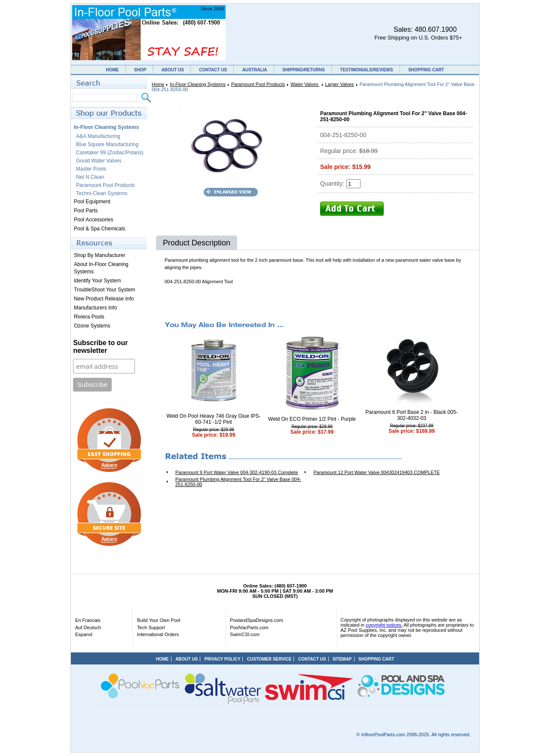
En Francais (88, 620)
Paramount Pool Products (258, 84)
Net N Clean (90, 177)
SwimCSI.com (245, 634)
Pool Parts (86, 211)
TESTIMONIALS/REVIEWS (366, 70)
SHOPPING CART (426, 70)
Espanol (84, 634)
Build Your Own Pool (159, 620)
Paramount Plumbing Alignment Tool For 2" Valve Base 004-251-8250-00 (238, 482)
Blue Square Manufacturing (107, 144)
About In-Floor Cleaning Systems (101, 268)
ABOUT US (173, 70)
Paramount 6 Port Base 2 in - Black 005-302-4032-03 (412, 415)
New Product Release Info (104, 299)
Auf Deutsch (88, 627)
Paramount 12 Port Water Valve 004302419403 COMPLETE (376, 472)
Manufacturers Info (95, 308)
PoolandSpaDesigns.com (257, 620)
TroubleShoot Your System (104, 290)
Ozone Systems (92, 326)
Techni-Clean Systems (102, 193)
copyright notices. (384, 625)
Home (158, 84)
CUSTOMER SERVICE (269, 659)
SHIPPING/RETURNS (304, 70)
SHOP (140, 70)
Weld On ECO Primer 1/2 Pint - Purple (312, 419)
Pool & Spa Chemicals (99, 229)
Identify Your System (97, 281)
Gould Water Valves (99, 161)
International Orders (158, 634)
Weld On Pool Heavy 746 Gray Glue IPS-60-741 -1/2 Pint (213, 419)
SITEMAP (342, 659)
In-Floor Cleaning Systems (198, 84)
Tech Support (151, 627)
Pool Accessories (93, 220)
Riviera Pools (89, 317)
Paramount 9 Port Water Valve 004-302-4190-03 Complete (237, 472)
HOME (113, 70)
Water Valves (305, 84)
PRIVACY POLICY (223, 659)
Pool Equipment (92, 202)
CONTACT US (213, 70)
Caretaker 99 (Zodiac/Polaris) (110, 153)
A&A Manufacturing (98, 136)
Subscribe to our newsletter (100, 347)
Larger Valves (340, 84)
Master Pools (91, 169)
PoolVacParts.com (249, 627)
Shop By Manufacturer (99, 255)
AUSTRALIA (255, 70)
